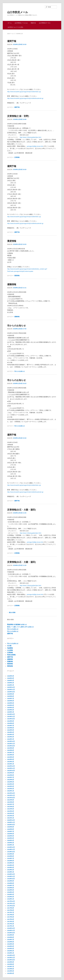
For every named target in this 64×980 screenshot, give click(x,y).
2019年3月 (11, 867)
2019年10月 (11, 852)
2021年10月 (11, 798)
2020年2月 (11, 843)
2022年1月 (11, 791)
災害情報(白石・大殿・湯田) (21, 510)
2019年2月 (11, 870)
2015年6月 (11, 969)
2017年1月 (11, 926)
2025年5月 (11, 703)
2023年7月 (11, 753)
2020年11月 (11, 822)
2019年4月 (11, 865)
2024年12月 (11, 714)
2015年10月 (11, 960)
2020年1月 (11, 845)
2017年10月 (11, 906)
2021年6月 (11, 807)
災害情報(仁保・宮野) (18, 116)
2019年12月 (11, 847)
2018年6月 (11, 888)
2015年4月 (11, 973)
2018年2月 (11, 897)
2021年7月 (11, 804)
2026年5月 (11, 676)
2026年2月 (11, 683)
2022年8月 (11, 775)
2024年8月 (11, 723)
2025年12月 (11, 687)
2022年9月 (11, 773)
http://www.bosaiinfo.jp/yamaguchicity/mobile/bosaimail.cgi (25, 98)
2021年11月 (11, 795)
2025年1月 (11, 712)
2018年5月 (11, 890)
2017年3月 (11, 922)
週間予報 (12, 41)
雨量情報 (10, 661)
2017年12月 (11, 901)
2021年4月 (11, 811)
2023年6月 (11, 755)
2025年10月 (11, 692)
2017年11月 (11, 904)
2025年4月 (11, 705)
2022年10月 (11, 771)
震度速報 (10, 666)
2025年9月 (11, 694)
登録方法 (33, 23)
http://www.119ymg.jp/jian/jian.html (30, 137)
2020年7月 (11, 831)
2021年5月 (11, 809)
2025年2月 (11, 710)
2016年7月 (11, 940)
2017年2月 (11, 924)
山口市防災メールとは (21, 23)
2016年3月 (11, 948)
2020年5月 (11, 836)
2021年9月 (11, 800)
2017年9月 (11, 908)
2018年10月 (11, 879)
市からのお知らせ (17, 326)
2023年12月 (11, 741)
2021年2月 (11, 816)
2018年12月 (11, 874)
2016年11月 (11, 930)
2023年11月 (11, 744)
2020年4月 (11, 838)
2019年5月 (11, 863)
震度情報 (12, 241)
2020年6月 (11, 834)
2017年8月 (11, 910)
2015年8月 (11, 964)
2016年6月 (11, 942)
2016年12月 (11, 928)
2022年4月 (11, 784)
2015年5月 (11, 971)
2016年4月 (11, 946)
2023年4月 (11, 759)
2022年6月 (11, 780)
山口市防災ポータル (45, 23)
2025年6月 (11, 701)
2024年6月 (11, 728)
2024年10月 (11, 719)
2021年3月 (11, 813)
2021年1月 (11, 818)
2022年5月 (11, 782)
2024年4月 (11, 732)
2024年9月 (11, 721)
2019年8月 (11, 856)
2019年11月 (11, 849)
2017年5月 (11, 917)
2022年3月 (11, 786)
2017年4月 (11, 919)
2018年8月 (11, 883)
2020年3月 (11, 840)
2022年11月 (11, 768)
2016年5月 (11, 944)
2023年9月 (11, 748)
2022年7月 (11, 777)
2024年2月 (11, 737)
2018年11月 (11, 876)
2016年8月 (11, 937)
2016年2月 (11, 951)
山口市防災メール (18, 12)
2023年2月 (11, 762)
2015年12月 (11, 955)
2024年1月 (11, 739)
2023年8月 (11, 750)
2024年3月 (11, 735)
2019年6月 (11, 861)
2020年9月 (11, 827)
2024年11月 (11, 717)
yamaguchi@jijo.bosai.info (35, 146)
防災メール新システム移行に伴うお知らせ (20, 627)
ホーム (10, 23)
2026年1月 (11, 685)
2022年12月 (11, 766)
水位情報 (10, 650)
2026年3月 (11, 680)
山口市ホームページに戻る (15, 27)
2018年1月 (11, 899)
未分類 (9, 646)
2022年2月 (11, 789)
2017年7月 (11, 912)
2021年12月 (11, 793)
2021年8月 (11, 802)
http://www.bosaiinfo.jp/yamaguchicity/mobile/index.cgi (24, 92)
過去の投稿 (11, 612)
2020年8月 (11, 829)
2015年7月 (11, 967)
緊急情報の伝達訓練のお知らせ (17, 624)
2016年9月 (11, 935)
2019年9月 (11, 854)
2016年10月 (11, 933)
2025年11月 (11, 690)
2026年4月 (11, 678)
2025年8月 (11, 696)
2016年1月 (11, 953)
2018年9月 (11, 881)
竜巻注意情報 (11, 655)
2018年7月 (11, 885)
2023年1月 (11, 764)
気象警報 (10, 648)
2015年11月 (11, 958)
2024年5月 (11, 730)
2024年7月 (11, 726)
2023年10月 (11, 746)
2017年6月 (11, 915)
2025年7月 (11, 698)
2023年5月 (11, 757)
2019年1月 (11, 872)
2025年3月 (11, 708)
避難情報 (12, 284)
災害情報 (17, 157)
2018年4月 (11, 892)
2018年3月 (11, 894)
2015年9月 (11, 962)
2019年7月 (11, 858)
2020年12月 (11, 820)
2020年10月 (11, 825)
